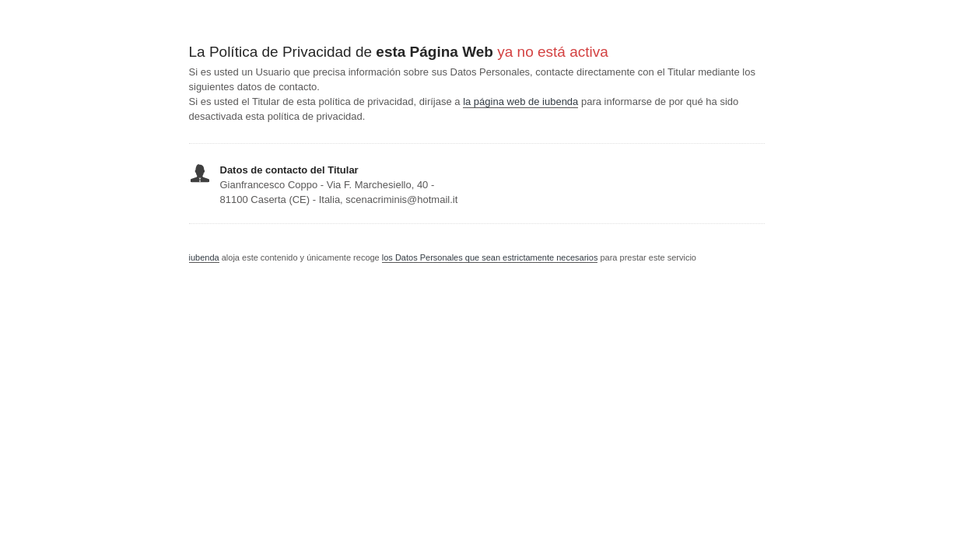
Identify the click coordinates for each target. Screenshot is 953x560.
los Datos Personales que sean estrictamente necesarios (490, 257)
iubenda (204, 257)
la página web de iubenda (520, 101)
